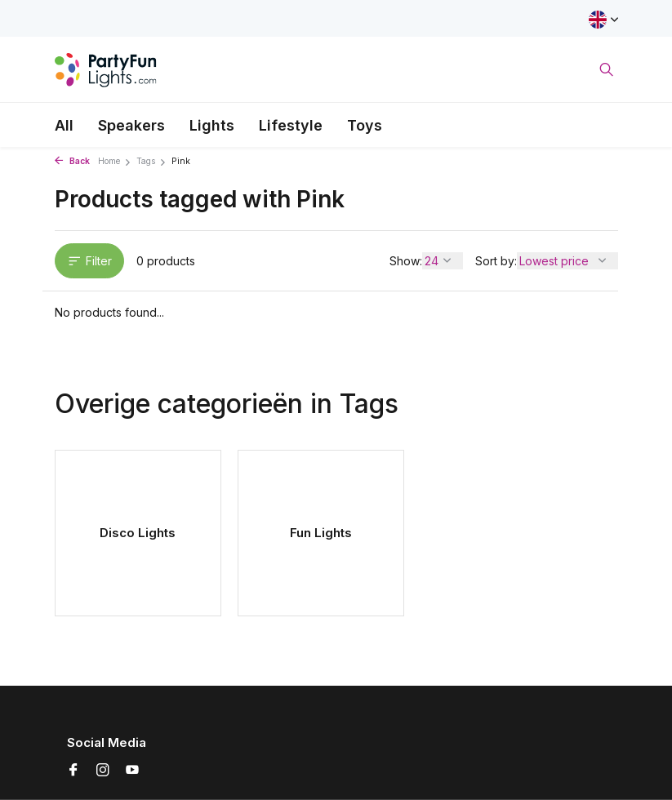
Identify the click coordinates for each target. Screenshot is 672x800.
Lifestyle (291, 125)
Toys (365, 125)
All (64, 125)
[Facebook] (73, 771)
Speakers (131, 125)
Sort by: (496, 261)
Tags (151, 161)
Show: (406, 261)
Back (72, 161)
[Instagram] (103, 771)
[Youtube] (132, 771)
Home (115, 161)
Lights (212, 125)
